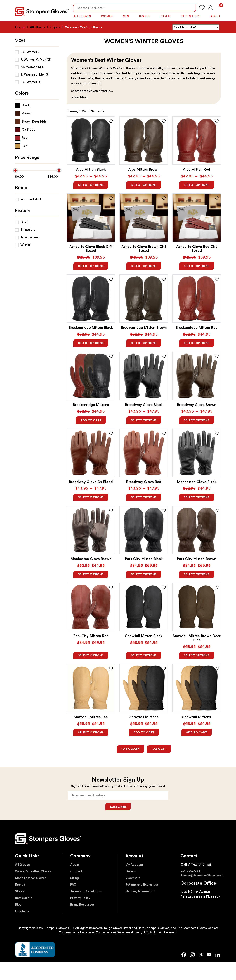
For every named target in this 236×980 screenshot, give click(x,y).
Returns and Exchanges (143, 886)
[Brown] (23, 112)
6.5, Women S (30, 51)
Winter (25, 244)
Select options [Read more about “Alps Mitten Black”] (91, 184)
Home (20, 26)
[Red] (21, 137)
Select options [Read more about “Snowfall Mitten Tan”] (91, 733)
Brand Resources (83, 906)
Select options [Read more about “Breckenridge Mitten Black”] (91, 343)
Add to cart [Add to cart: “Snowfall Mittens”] (144, 733)
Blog (19, 906)
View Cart (133, 879)
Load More (130, 750)
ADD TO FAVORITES (111, 120)
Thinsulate (28, 229)
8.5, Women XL (31, 81)
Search (192, 8)
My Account (135, 866)
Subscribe (118, 808)
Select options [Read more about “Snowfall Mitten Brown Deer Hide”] (197, 656)
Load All (159, 750)
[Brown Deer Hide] (31, 120)
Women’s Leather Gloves (34, 873)
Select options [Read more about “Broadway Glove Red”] (144, 497)
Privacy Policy (81, 899)
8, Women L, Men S (34, 73)
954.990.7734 (190, 872)
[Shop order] (196, 26)
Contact (77, 873)
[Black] (22, 104)
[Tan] (21, 145)
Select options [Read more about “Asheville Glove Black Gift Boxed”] (91, 265)
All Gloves (82, 16)
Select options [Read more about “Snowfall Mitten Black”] (144, 656)
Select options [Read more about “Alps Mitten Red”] (197, 184)
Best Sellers (191, 16)
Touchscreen (30, 236)
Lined (24, 221)
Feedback (23, 912)
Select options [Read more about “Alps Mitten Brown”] (144, 184)
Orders (131, 873)
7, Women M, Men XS (36, 58)
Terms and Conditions (87, 892)
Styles (166, 16)
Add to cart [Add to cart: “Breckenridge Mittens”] (91, 420)
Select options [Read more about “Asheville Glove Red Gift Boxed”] (197, 265)
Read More (80, 96)
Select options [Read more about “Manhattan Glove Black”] (197, 497)
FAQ (74, 886)
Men (126, 16)
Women (106, 16)
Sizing (75, 879)
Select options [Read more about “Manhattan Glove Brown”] (91, 575)
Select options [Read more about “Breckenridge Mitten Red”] (197, 343)
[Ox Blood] (25, 129)
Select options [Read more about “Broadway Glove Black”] (144, 420)
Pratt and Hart (31, 198)
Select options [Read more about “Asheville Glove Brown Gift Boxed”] (144, 265)
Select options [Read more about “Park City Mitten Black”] (144, 575)
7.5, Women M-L (32, 66)
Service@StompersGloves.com (202, 877)
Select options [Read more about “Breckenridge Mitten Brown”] (144, 343)
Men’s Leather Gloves (32, 879)
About (216, 16)
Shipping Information (142, 892)
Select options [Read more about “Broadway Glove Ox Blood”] (91, 497)
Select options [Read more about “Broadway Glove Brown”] (197, 420)
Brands (145, 16)
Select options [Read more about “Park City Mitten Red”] (91, 656)
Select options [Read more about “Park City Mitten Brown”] (197, 575)
